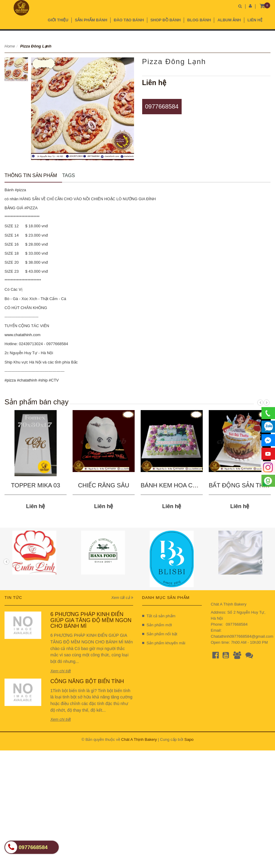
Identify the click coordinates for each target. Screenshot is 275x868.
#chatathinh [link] (27, 380)
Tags (68, 175)
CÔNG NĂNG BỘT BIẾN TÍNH (87, 681)
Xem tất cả (122, 598)
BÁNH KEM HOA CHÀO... (176, 485)
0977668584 (162, 106)
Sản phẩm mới (157, 625)
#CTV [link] (54, 380)
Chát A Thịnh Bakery (139, 739)
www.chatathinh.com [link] (22, 335)
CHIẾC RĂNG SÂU (104, 485)
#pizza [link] (10, 380)
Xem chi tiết (61, 671)
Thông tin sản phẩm (31, 175)
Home (10, 46)
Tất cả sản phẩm (159, 616)
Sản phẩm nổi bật (160, 634)
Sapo (189, 739)
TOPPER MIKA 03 (35, 485)
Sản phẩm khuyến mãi (164, 643)
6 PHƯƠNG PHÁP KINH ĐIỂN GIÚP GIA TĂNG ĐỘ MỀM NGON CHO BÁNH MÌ (91, 620)
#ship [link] (43, 380)
